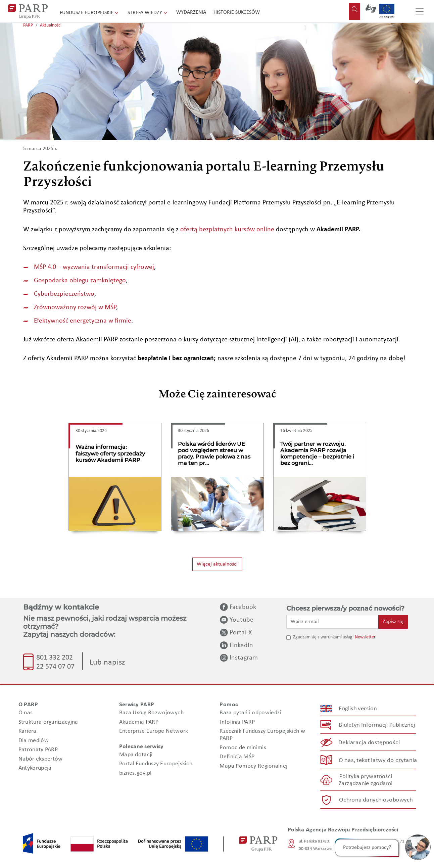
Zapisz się (393, 622)
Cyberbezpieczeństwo (64, 294)
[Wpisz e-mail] (333, 622)
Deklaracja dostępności (369, 743)
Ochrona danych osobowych (376, 800)
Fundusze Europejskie (90, 13)
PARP (28, 25)
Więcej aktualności (217, 564)
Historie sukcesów (237, 12)
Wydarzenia (191, 12)
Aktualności (51, 25)
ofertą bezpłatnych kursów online (227, 230)
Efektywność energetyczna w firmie (83, 321)
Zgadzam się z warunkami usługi (323, 637)
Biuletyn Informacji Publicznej (377, 725)
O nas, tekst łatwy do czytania (378, 760)
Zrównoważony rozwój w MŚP (75, 307)
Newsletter (365, 637)
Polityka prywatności (365, 777)
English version (358, 709)
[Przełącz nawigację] (420, 11)
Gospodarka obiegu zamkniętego (80, 281)
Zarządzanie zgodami (366, 784)
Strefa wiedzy (148, 13)
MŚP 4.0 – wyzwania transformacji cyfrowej (94, 267)
